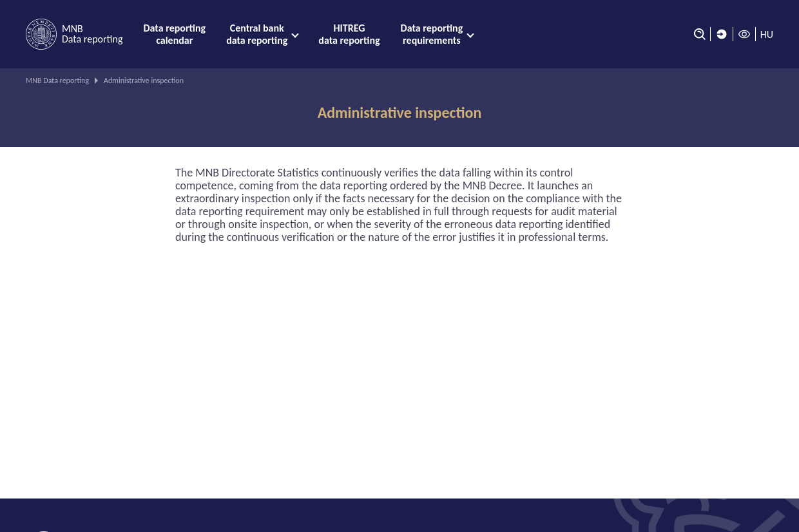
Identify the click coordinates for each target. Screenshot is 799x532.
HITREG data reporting (349, 34)
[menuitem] (174, 34)
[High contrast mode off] (744, 34)
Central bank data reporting (257, 34)
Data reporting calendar (174, 34)
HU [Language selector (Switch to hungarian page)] (767, 34)
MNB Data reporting (57, 81)
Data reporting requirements (432, 34)
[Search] (697, 34)
